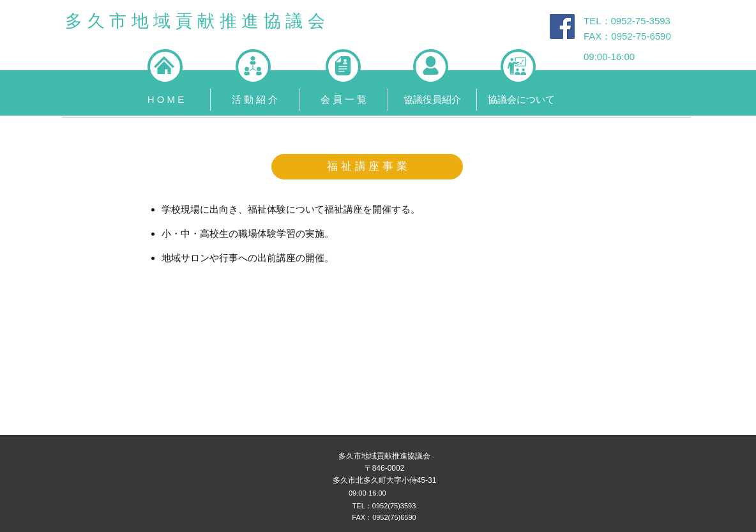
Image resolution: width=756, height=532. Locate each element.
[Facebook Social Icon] (562, 27)
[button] (254, 100)
